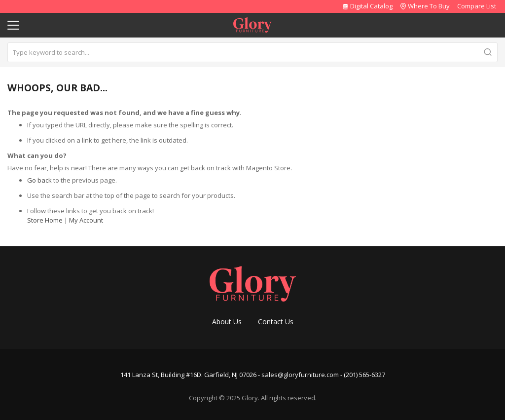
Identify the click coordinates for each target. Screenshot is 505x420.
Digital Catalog (367, 6)
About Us (227, 322)
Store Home (45, 220)
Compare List (477, 6)
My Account (86, 220)
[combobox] (252, 52)
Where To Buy (429, 6)
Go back (39, 180)
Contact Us (276, 322)
